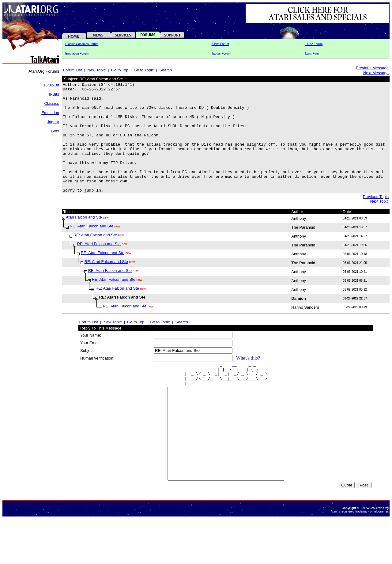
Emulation (50, 113)
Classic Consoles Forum (82, 44)
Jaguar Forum (221, 53)
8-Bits (54, 94)
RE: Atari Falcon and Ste (92, 248)
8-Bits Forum (220, 44)
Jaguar (53, 122)
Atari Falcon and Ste (84, 239)
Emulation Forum (77, 53)
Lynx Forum (313, 53)
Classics (52, 103)
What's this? (248, 380)
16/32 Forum (314, 44)
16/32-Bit (51, 85)
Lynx (55, 131)
